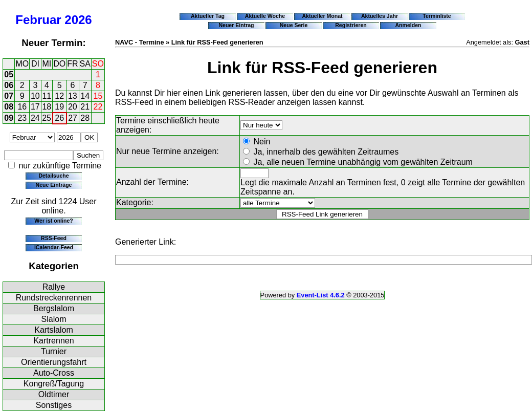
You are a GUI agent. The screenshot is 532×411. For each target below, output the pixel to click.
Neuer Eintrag (236, 25)
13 (73, 96)
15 (98, 96)
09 (9, 118)
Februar (38, 20)
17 (35, 107)
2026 (78, 20)
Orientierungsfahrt (54, 362)
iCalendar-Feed (54, 247)
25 (47, 118)
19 (59, 107)
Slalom (54, 319)
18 (47, 107)
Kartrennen (53, 341)
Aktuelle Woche (265, 16)
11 (47, 96)
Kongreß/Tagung (54, 384)
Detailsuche (53, 176)
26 (59, 118)
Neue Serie (294, 25)
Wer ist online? (53, 221)
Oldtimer (54, 394)
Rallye (54, 287)
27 (73, 118)
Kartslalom (54, 330)
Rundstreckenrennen (54, 298)
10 (35, 96)
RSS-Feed (54, 238)
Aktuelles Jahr (380, 16)
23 (22, 118)
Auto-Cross (54, 373)
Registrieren (351, 25)
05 (9, 74)
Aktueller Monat (322, 16)
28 (85, 118)
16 (22, 107)
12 (59, 96)
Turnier (54, 351)
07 (9, 96)
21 (85, 107)
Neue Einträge (54, 185)
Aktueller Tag (208, 16)
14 (85, 96)
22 (98, 107)
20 (73, 107)
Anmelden (408, 25)
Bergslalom (54, 308)
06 (9, 85)
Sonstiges (54, 405)
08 (9, 107)
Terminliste (437, 16)
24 (35, 118)
